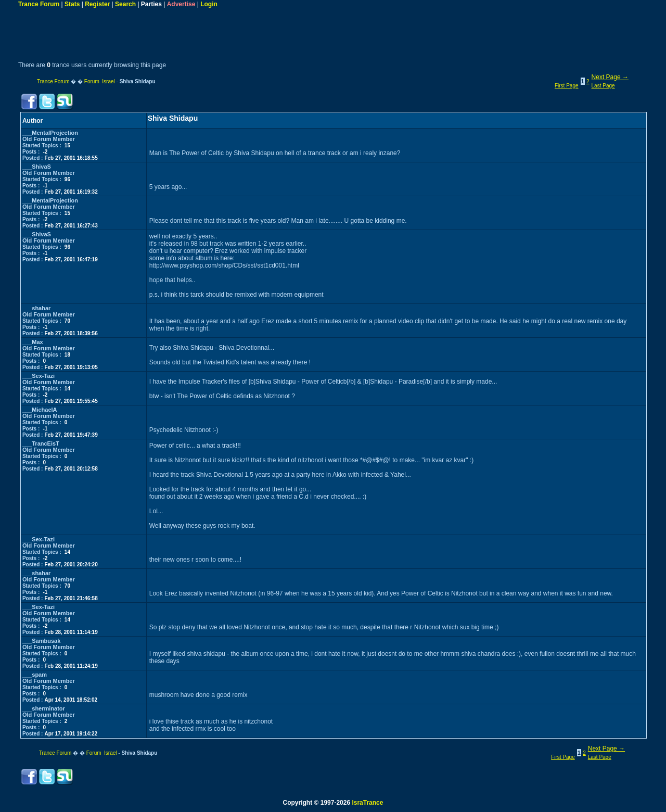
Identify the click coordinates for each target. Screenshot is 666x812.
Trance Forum (39, 4)
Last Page (603, 86)
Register (97, 4)
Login (209, 4)
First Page (567, 86)
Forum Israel (100, 81)
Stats (72, 4)
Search (125, 4)
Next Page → (610, 77)
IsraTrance (367, 803)
